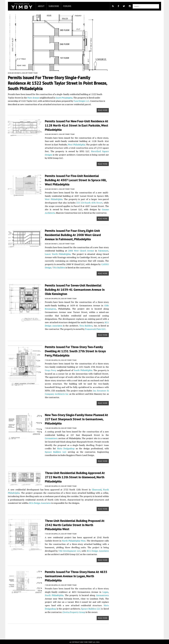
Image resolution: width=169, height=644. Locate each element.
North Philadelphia (53, 594)
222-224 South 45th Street (89, 203)
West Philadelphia (76, 145)
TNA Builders (57, 268)
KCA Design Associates (39, 502)
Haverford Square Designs (97, 152)
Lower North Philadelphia (57, 254)
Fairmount (104, 251)
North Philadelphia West (65, 540)
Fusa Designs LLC (67, 102)
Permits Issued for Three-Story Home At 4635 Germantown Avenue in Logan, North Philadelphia (75, 575)
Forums (66, 6)
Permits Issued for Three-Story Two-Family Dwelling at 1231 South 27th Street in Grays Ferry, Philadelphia (74, 351)
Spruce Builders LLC (80, 608)
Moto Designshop (63, 448)
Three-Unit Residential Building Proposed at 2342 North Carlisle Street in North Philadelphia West (73, 524)
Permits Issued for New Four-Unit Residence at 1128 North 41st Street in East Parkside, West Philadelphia (75, 126)
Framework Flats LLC (90, 329)
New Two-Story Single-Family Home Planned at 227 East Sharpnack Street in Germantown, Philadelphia (75, 419)
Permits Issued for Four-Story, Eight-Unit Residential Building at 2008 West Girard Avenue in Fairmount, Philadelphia (71, 235)
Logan (106, 591)
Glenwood (97, 489)
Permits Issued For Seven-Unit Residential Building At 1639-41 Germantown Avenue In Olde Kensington (73, 290)
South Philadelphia (56, 99)
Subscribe (52, 6)
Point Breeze (25, 99)
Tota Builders (83, 325)
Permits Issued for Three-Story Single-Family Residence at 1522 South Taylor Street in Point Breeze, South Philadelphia (57, 84)
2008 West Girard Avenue (81, 251)
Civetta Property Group (66, 611)
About (40, 6)
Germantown (50, 438)
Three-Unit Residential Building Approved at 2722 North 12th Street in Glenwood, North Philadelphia (73, 477)
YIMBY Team (31, 74)
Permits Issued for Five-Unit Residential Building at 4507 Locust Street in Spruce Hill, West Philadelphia (74, 181)
